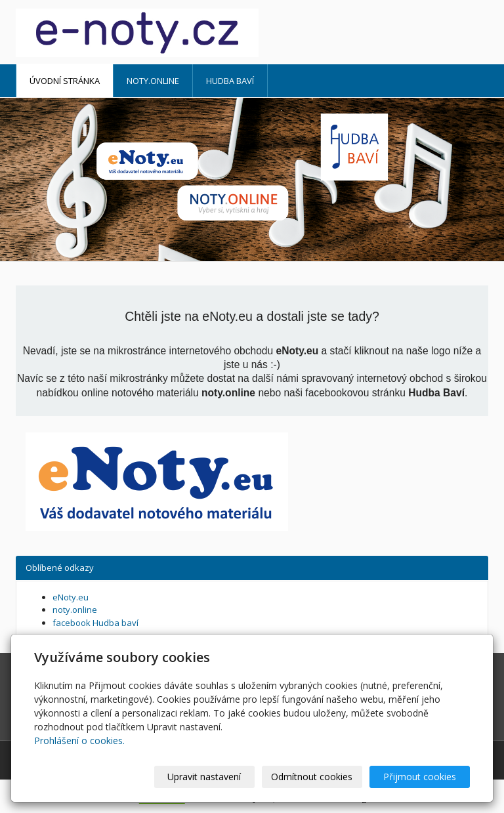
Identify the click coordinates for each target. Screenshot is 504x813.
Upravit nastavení (204, 777)
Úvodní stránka (65, 81)
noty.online (153, 81)
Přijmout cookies (420, 777)
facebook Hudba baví (95, 623)
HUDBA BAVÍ (230, 81)
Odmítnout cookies (312, 777)
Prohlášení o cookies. (79, 740)
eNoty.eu (71, 597)
